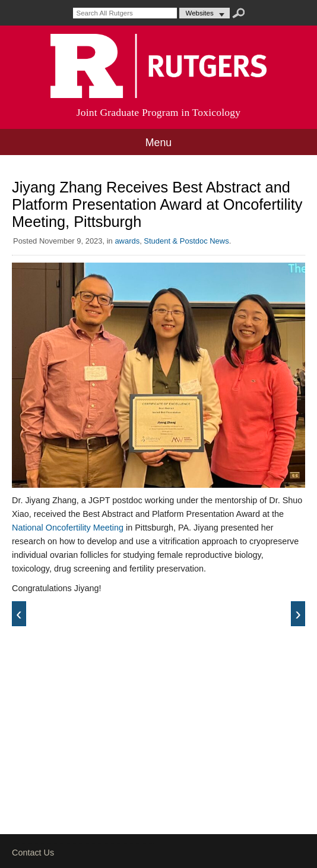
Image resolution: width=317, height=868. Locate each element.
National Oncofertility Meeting (68, 528)
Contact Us (33, 853)
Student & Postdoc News (186, 241)
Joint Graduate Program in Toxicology (159, 112)
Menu (158, 143)
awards (127, 241)
